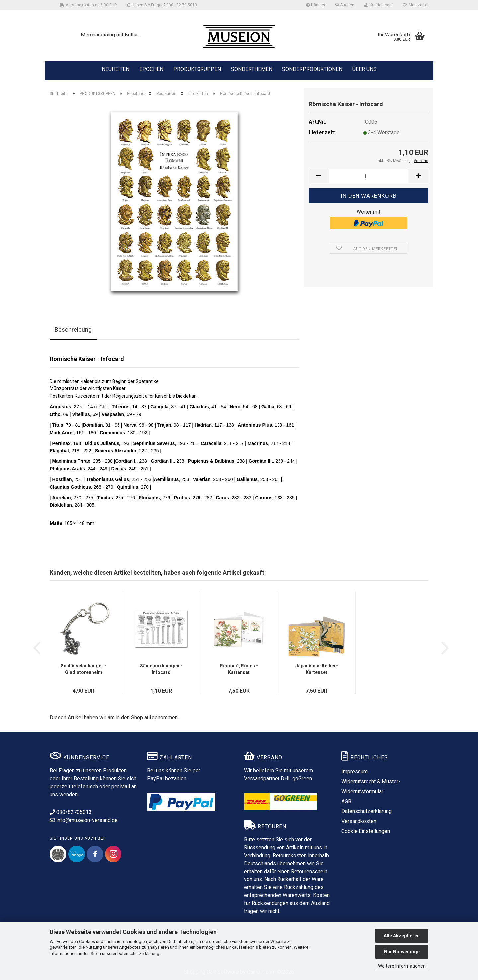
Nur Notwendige (402, 952)
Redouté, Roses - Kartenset (239, 669)
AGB (346, 801)
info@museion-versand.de (84, 820)
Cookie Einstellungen (366, 831)
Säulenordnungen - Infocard (161, 669)
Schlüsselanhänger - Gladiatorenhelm (83, 669)
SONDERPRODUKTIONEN (312, 69)
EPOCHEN (151, 69)
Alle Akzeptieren (402, 936)
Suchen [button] (345, 5)
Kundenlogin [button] (378, 5)
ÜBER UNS (364, 69)
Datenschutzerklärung (138, 954)
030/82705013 (71, 812)
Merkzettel (415, 5)
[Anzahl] (368, 176)
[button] (319, 176)
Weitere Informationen (402, 966)
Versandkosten (359, 821)
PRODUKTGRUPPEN (197, 69)
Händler (316, 5)
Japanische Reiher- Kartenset (317, 669)
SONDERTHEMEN (252, 69)
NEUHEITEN (116, 69)
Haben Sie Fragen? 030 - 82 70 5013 (162, 5)
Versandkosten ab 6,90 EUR (88, 5)
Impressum (355, 771)
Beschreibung (73, 330)
